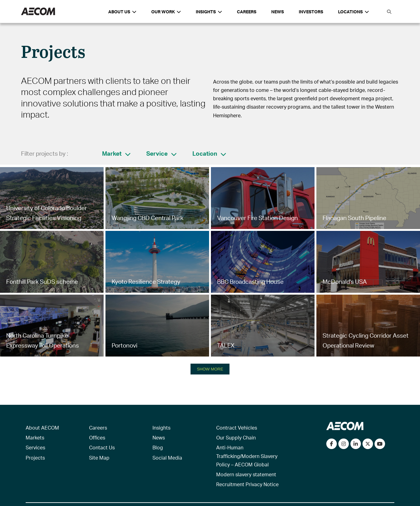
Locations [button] (354, 12)
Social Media (167, 458)
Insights (161, 428)
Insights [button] (209, 12)
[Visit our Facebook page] (332, 444)
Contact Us (102, 447)
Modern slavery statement (246, 474)
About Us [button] (122, 12)
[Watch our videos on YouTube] (380, 444)
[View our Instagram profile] (344, 444)
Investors (311, 12)
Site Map (99, 458)
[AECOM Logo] (38, 12)
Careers (247, 12)
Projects (35, 458)
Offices (97, 437)
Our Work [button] (166, 12)
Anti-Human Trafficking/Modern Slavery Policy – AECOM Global (247, 456)
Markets (35, 437)
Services (35, 447)
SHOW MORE (210, 369)
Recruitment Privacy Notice (247, 484)
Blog (158, 447)
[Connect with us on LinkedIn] (356, 444)
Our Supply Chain (236, 437)
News (278, 12)
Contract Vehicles (237, 428)
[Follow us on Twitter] (368, 444)
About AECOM (42, 428)
